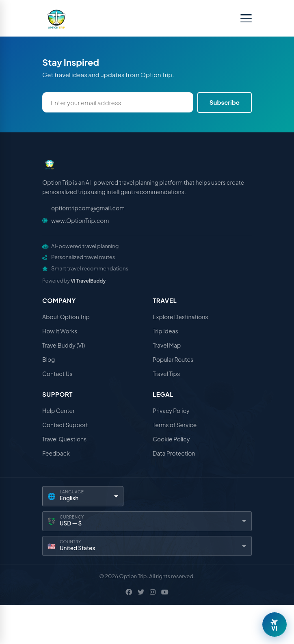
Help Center (58, 411)
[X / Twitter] (141, 592)
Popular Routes (173, 359)
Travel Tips (166, 374)
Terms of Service (175, 425)
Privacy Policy (171, 411)
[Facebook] (129, 592)
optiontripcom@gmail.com (88, 208)
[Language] (83, 496)
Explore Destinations (180, 317)
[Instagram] (153, 592)
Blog (49, 359)
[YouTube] (165, 592)
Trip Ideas (165, 331)
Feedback (56, 453)
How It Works (60, 331)
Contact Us (57, 374)
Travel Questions (64, 439)
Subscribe (225, 102)
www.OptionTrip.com (80, 220)
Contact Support (65, 425)
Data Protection (174, 453)
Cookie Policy (171, 439)
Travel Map (167, 345)
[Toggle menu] (246, 18)
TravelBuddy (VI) (64, 345)
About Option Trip (66, 317)
